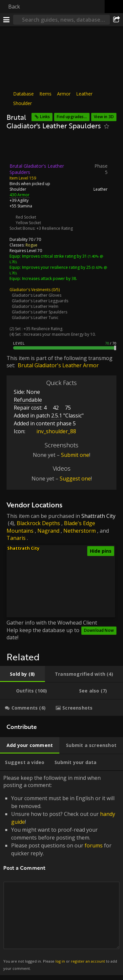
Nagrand (48, 531)
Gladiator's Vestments (30, 289)
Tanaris (16, 538)
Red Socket (26, 217)
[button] (69, 598)
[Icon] (18, 148)
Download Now (99, 630)
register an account (88, 961)
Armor (64, 94)
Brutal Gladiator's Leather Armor (58, 365)
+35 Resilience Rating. (43, 328)
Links (45, 117)
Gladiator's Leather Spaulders (40, 312)
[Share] (116, 20)
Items (45, 94)
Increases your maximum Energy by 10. (60, 334)
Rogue (31, 245)
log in (60, 961)
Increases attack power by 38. (50, 278)
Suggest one (75, 479)
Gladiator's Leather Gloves (37, 295)
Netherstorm (80, 531)
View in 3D (104, 117)
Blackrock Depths (38, 523)
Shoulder (22, 103)
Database (23, 94)
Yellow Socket (28, 222)
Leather (84, 94)
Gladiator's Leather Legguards (40, 300)
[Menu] (7, 20)
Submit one (75, 455)
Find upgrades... (72, 117)
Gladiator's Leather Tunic (35, 317)
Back (14, 7)
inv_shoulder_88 (51, 431)
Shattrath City (98, 516)
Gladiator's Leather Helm (35, 306)
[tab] (22, 674)
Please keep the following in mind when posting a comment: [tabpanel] (61, 873)
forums (94, 845)
